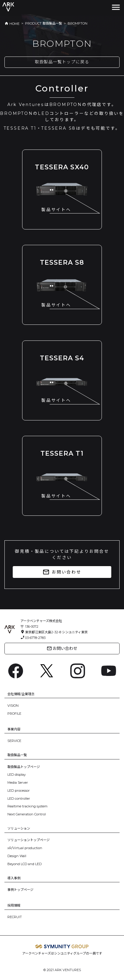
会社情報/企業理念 (21, 694)
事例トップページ (20, 890)
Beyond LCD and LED (25, 864)
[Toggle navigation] (116, 7)
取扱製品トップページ (24, 767)
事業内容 (14, 729)
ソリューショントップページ (28, 840)
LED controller (19, 799)
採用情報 (14, 905)
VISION (13, 706)
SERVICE (14, 741)
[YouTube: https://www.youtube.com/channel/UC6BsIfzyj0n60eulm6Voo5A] (109, 670)
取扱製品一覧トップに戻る (62, 62)
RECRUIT (15, 917)
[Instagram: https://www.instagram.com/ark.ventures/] (78, 670)
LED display (17, 775)
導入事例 (14, 878)
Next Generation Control (27, 814)
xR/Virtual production (25, 848)
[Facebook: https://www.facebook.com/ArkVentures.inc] (16, 670)
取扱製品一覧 (17, 755)
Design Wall (17, 856)
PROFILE (14, 714)
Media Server (18, 783)
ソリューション (19, 828)
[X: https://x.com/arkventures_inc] (47, 670)
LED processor (19, 791)
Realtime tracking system (27, 806)
